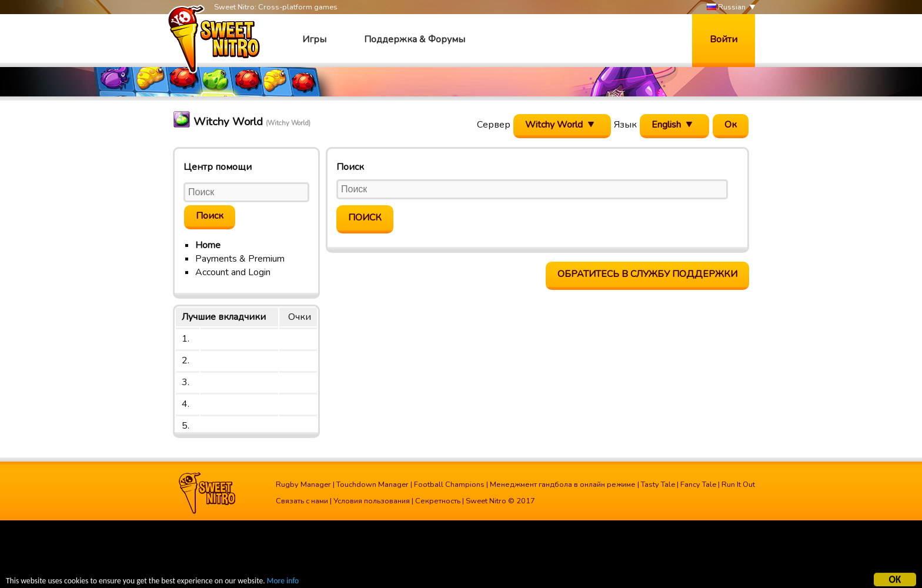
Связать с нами (302, 501)
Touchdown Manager (373, 485)
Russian (726, 7)
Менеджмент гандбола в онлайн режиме (563, 485)
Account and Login (233, 272)
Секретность (438, 501)
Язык (625, 125)
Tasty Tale (658, 485)
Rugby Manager (303, 485)
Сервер (494, 125)
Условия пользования (372, 501)
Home (208, 245)
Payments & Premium (240, 259)
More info (283, 582)
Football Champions (449, 485)
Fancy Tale (698, 485)
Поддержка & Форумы (415, 39)
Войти (724, 39)
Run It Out (738, 485)
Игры (314, 39)
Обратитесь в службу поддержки (647, 274)
